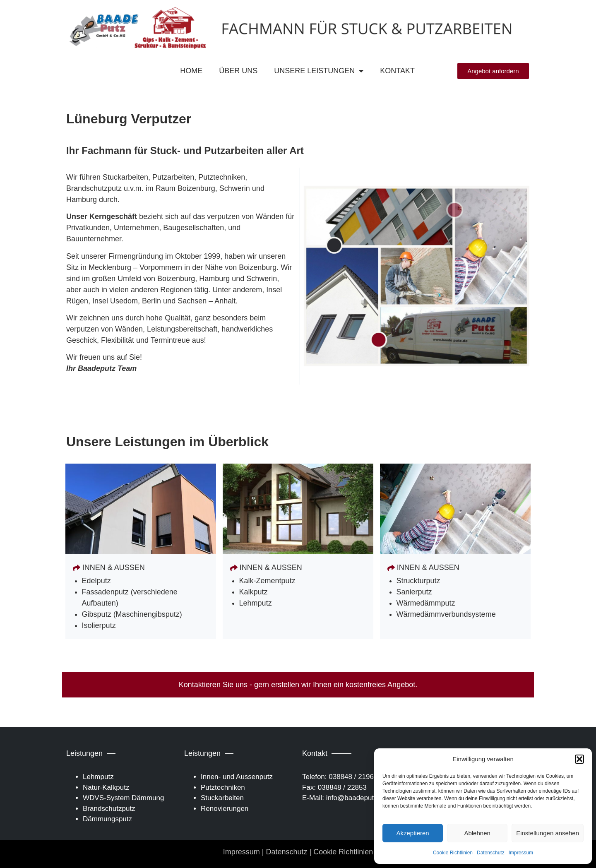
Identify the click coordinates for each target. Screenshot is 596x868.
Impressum (521, 853)
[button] (579, 759)
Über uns (238, 71)
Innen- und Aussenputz (237, 777)
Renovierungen (225, 809)
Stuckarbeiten (222, 798)
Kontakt (397, 71)
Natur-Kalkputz (106, 787)
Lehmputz (98, 777)
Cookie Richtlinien (453, 853)
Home (191, 71)
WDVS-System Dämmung (123, 798)
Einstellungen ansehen (548, 833)
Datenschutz (491, 853)
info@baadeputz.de (357, 798)
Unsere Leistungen (319, 71)
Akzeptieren (412, 833)
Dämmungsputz (107, 819)
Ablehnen (477, 833)
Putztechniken (223, 787)
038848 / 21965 (353, 777)
